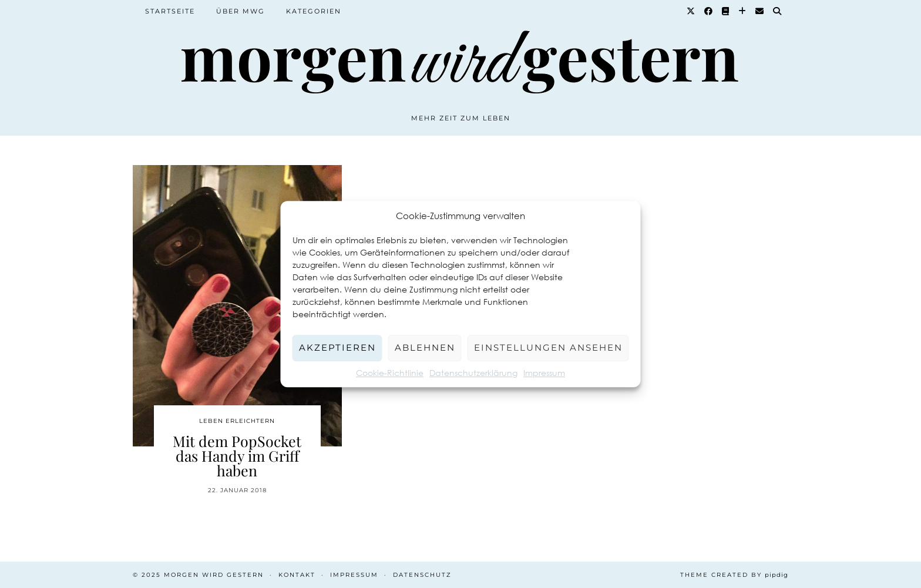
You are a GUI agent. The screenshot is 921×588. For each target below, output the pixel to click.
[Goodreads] (726, 11)
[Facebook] (709, 11)
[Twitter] (691, 11)
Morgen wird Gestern (214, 575)
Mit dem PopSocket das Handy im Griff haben (237, 456)
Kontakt (297, 575)
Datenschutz (422, 575)
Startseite (170, 11)
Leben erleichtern (237, 421)
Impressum (544, 373)
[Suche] (778, 11)
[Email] (760, 11)
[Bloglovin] (743, 11)
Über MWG (241, 11)
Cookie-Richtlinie (390, 373)
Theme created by (734, 575)
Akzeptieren (337, 347)
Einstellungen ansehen (548, 347)
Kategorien (314, 11)
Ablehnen (425, 347)
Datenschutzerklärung (473, 373)
